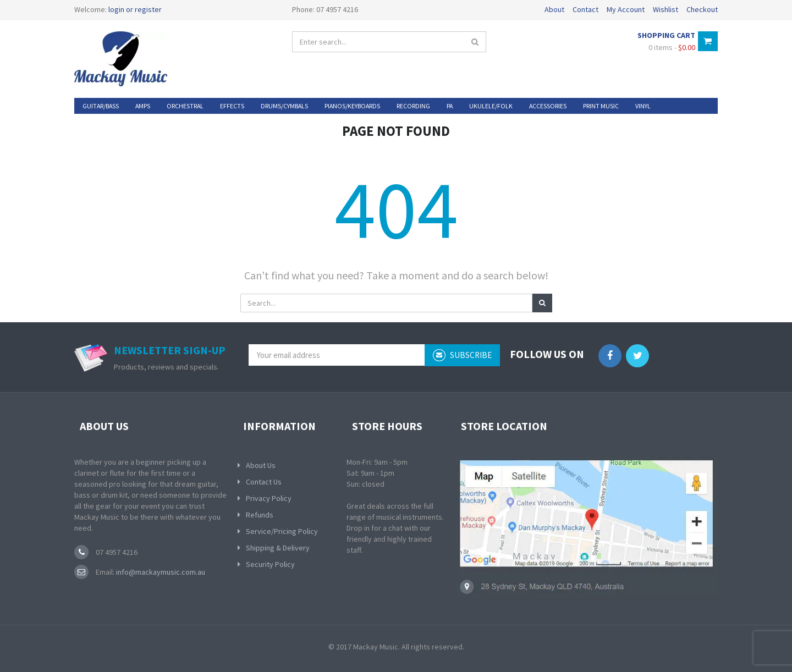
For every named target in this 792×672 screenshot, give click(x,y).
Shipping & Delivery (278, 548)
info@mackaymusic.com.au (160, 572)
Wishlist (665, 9)
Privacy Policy (269, 498)
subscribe (462, 355)
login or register (135, 9)
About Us (261, 465)
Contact (585, 9)
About (554, 9)
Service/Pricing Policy (282, 531)
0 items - (672, 47)
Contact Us (264, 482)
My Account (626, 9)
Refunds (260, 515)
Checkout (702, 9)
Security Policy (270, 564)
